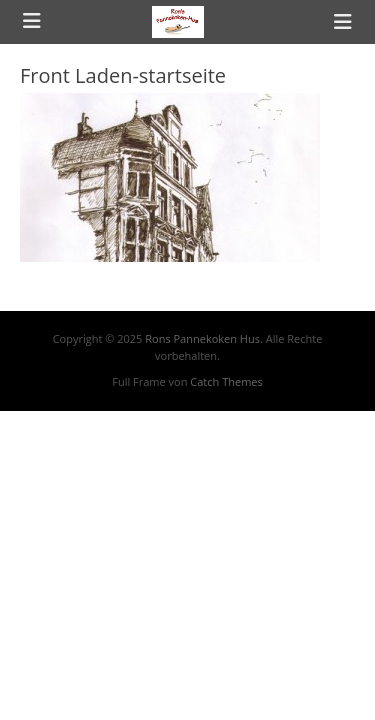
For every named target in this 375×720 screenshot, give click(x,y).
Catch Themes (226, 381)
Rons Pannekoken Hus (202, 338)
